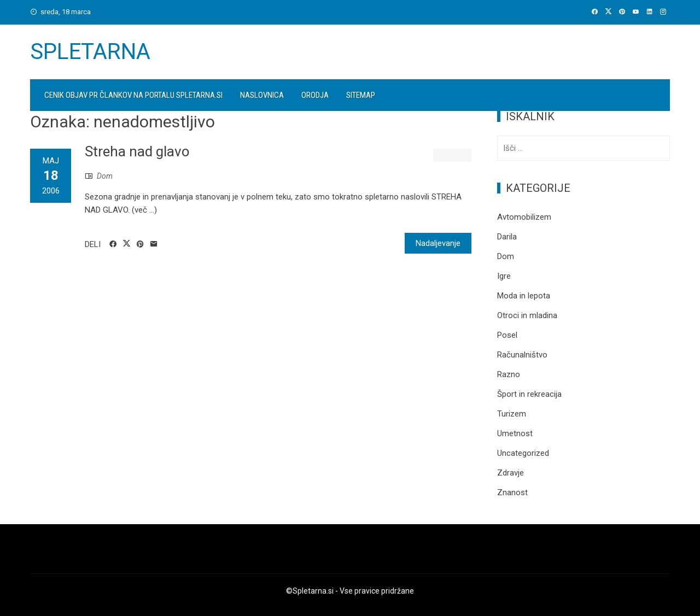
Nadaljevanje (438, 243)
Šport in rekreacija (529, 394)
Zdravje (511, 473)
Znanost (512, 492)
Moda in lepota (524, 296)
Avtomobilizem (524, 217)
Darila (507, 237)
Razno (509, 374)
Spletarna (90, 52)
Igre (504, 276)
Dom (105, 176)
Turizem (512, 414)
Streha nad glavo (137, 151)
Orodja (315, 95)
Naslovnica (262, 95)
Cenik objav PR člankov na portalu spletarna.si (133, 95)
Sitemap (361, 95)
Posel (507, 335)
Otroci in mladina (527, 315)
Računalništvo (522, 355)
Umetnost (515, 433)
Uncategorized (523, 453)
